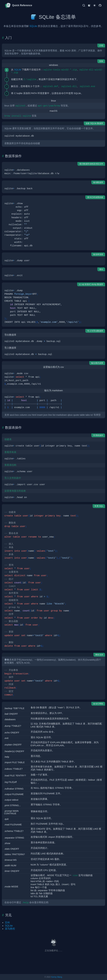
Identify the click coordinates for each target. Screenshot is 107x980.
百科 (7, 923)
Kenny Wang (57, 977)
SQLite (33, 26)
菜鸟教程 (10, 929)
